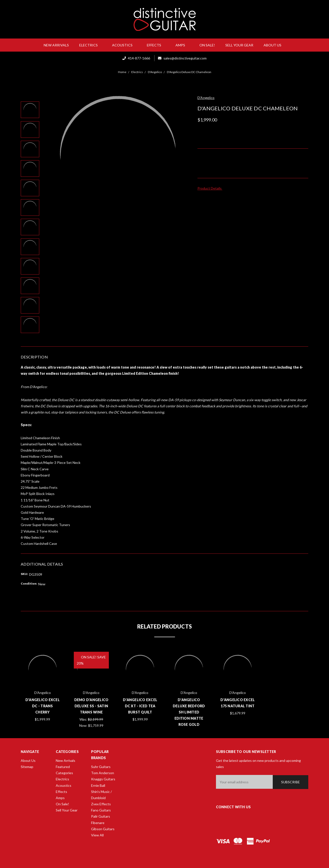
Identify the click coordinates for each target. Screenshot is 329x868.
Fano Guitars (101, 810)
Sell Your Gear (239, 45)
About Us (274, 45)
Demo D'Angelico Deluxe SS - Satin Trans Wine (91, 706)
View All (97, 835)
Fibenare (98, 823)
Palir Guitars (101, 816)
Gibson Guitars (103, 829)
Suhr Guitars (101, 767)
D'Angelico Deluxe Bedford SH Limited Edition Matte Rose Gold (189, 712)
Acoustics (124, 45)
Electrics (90, 45)
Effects (156, 45)
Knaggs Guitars (103, 779)
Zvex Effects (101, 804)
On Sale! (207, 45)
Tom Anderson (103, 773)
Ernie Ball (98, 785)
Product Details (211, 188)
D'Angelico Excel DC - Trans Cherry (43, 706)
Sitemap (27, 767)
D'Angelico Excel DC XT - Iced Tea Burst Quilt (140, 706)
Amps (182, 45)
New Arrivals (56, 45)
